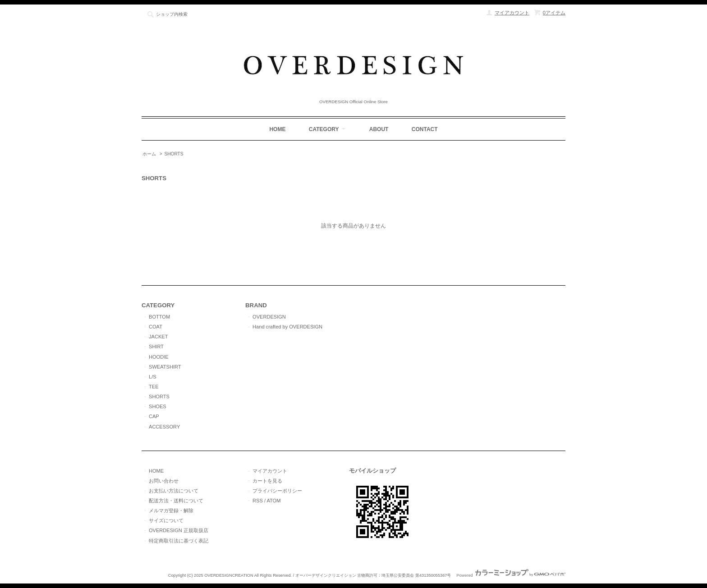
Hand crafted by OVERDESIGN (287, 327)
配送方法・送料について (176, 501)
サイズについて (166, 520)
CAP (154, 416)
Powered (511, 575)
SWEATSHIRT (165, 367)
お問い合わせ (164, 481)
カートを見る (267, 481)
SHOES (158, 406)
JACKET (158, 337)
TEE (154, 387)
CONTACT (425, 129)
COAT (156, 327)
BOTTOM (159, 317)
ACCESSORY (164, 427)
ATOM (273, 501)
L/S (153, 377)
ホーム (149, 154)
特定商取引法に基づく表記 (179, 541)
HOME (277, 129)
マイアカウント (512, 13)
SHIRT (156, 346)
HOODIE (159, 357)
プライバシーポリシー (277, 491)
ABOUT (379, 129)
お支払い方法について (174, 491)
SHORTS (174, 154)
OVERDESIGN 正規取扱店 (179, 530)
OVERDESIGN (269, 317)
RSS (258, 501)
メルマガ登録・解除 (171, 511)
